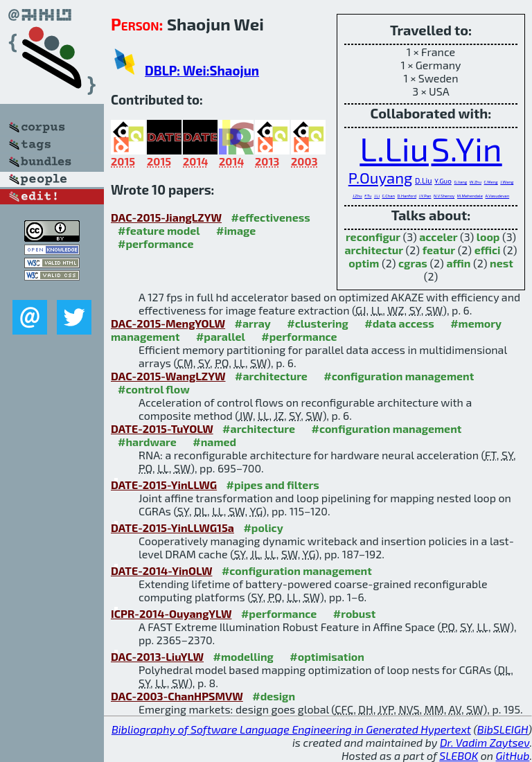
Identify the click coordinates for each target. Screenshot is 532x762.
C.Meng (491, 182)
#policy (263, 528)
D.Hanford (407, 196)
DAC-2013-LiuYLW (157, 656)
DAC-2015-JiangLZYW (166, 217)
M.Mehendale (470, 196)
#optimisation (327, 656)
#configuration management (399, 376)
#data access (399, 323)
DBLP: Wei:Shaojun (202, 70)
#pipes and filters (273, 485)
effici (488, 250)
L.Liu (394, 148)
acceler (438, 237)
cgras (413, 263)
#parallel (221, 336)
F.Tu (368, 196)
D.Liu (424, 180)
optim (364, 263)
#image (236, 230)
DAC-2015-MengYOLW (168, 323)
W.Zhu (476, 182)
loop (488, 237)
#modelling (243, 656)
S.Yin (466, 148)
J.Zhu (357, 196)
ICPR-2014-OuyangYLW (171, 613)
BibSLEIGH (503, 729)
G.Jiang (460, 182)
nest (502, 263)
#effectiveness (271, 217)
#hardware (147, 442)
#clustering (318, 323)
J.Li (377, 196)
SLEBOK (459, 755)
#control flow (154, 389)
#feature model (159, 230)
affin (458, 263)
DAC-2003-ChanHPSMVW (177, 696)
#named (214, 442)
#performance (156, 243)
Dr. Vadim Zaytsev (485, 742)
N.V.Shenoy (444, 196)
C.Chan (389, 196)
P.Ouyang (381, 177)
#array (253, 323)
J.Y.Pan (425, 196)
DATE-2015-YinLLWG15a (172, 528)
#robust (355, 613)
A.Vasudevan (497, 196)
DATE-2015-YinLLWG (164, 485)
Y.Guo (443, 181)
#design (274, 696)
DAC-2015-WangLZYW (168, 376)
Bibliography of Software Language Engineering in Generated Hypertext (291, 729)
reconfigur (373, 237)
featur (439, 250)
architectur (374, 250)
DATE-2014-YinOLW (161, 570)
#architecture (271, 376)
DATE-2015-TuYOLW (162, 428)
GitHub (513, 755)
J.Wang (507, 182)
